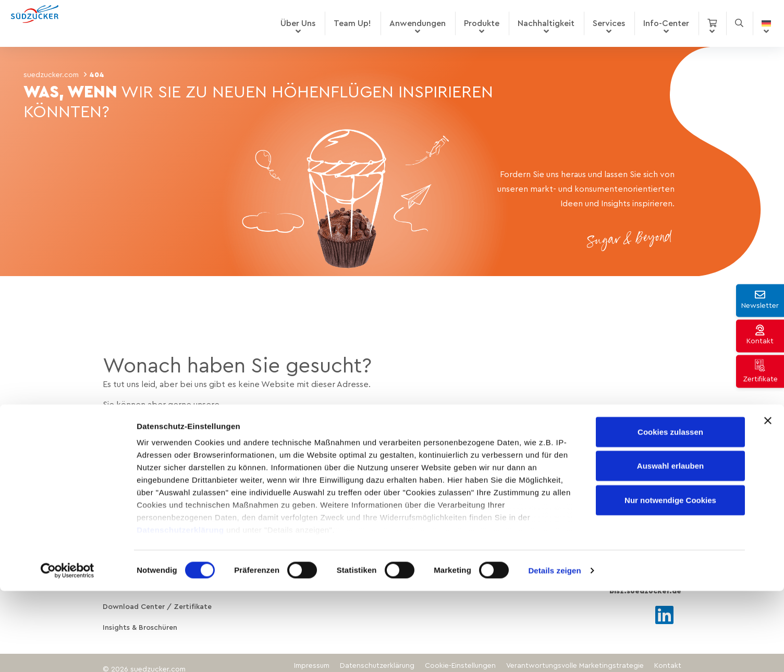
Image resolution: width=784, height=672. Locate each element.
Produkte (482, 23)
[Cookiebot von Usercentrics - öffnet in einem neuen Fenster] (68, 652)
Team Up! (352, 23)
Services (609, 23)
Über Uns (298, 23)
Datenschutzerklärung (180, 611)
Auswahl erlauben (670, 547)
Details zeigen (554, 651)
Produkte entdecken (162, 428)
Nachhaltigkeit (546, 23)
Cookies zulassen (670, 513)
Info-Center (666, 23)
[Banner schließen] (768, 502)
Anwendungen (418, 23)
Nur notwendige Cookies (670, 581)
